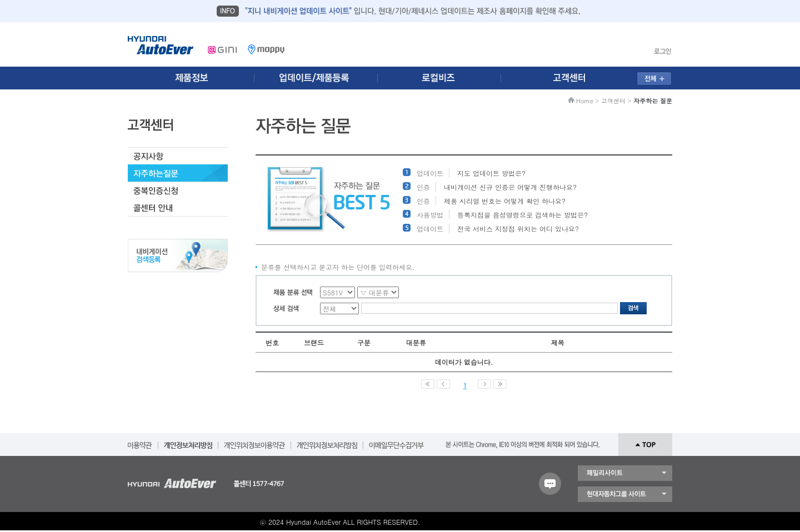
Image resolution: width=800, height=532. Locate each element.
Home (585, 101)
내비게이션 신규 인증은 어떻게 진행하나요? (510, 187)
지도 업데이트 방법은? (491, 173)
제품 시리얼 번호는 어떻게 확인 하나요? (505, 201)
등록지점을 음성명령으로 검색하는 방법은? (522, 215)
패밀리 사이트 (625, 473)
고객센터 (613, 101)
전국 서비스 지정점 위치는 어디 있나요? (518, 229)
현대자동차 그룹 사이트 (625, 494)
